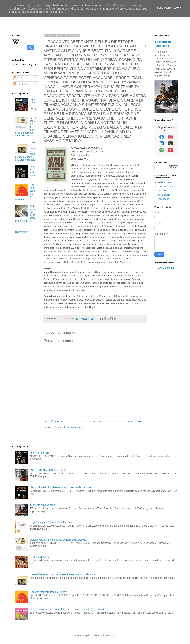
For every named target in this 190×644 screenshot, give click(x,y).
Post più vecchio (137, 421)
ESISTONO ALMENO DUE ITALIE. (48, 470)
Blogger (110, 636)
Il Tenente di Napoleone (42, 505)
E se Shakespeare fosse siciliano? (48, 592)
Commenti (21, 84)
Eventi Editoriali (166, 268)
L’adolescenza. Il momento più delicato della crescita (58, 540)
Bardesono (163, 199)
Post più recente (53, 421)
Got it (178, 8)
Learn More (163, 8)
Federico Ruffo (166, 182)
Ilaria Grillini (164, 195)
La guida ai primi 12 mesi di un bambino (51, 522)
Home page (95, 421)
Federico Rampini (167, 187)
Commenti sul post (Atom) (68, 427)
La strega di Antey (39, 557)
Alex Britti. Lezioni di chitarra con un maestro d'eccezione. (61, 487)
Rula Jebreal (164, 191)
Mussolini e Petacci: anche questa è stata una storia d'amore (62, 574)
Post (18, 78)
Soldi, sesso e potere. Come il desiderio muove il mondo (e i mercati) (67, 609)
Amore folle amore (32, 172)
